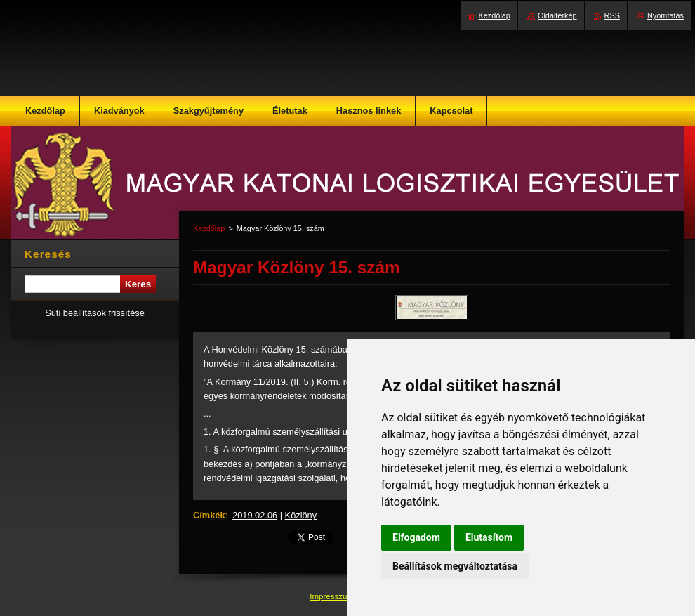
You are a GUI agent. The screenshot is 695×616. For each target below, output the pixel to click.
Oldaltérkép (557, 15)
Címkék (209, 515)
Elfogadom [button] (416, 537)
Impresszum (333, 596)
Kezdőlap (209, 228)
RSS (612, 15)
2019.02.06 (255, 515)
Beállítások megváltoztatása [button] (455, 566)
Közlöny (301, 515)
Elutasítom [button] (489, 537)
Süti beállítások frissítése (95, 313)
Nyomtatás (666, 15)
